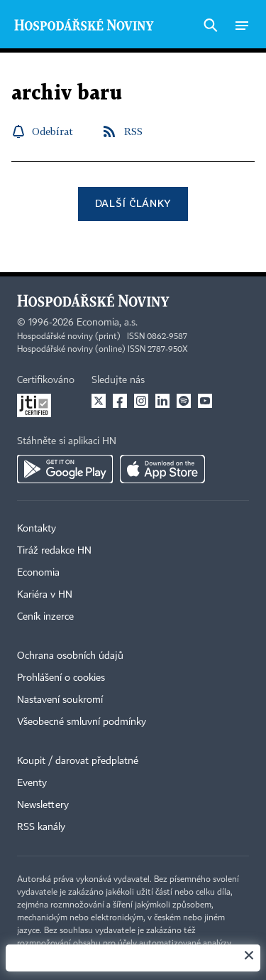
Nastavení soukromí (60, 700)
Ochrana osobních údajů (70, 656)
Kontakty (37, 529)
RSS (133, 131)
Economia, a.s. (107, 323)
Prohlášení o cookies (61, 678)
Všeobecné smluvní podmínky (82, 722)
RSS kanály (41, 827)
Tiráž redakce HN (54, 551)
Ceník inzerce (45, 617)
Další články (133, 203)
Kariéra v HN (45, 595)
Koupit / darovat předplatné (78, 761)
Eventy (32, 783)
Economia (38, 573)
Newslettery (43, 805)
